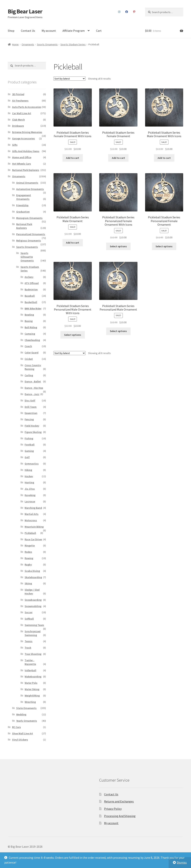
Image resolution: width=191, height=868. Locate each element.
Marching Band (33, 508)
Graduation (23, 212)
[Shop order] (69, 79)
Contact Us (28, 31)
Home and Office (22, 157)
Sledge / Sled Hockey (32, 592)
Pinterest (134, 12)
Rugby (28, 565)
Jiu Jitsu (30, 489)
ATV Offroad (32, 283)
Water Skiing (32, 689)
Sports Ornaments (47, 44)
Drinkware (18, 126)
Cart (99, 31)
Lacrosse (30, 501)
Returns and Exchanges (119, 801)
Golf (27, 457)
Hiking (28, 470)
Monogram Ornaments (29, 218)
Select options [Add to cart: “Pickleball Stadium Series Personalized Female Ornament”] (164, 246)
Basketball (31, 302)
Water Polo (31, 683)
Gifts (15, 145)
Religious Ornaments (29, 241)
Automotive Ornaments (30, 189)
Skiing (28, 583)
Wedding (21, 714)
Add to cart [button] (73, 158)
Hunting (29, 482)
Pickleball (30, 533)
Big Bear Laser (25, 11)
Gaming (29, 451)
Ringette (30, 546)
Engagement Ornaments (24, 197)
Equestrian (31, 413)
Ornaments (28, 44)
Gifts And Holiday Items (26, 151)
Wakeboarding (33, 677)
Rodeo (28, 552)
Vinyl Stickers (20, 740)
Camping (30, 334)
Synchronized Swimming (33, 633)
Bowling (29, 315)
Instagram (119, 12)
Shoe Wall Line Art (23, 733)
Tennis (29, 641)
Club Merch (18, 120)
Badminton (31, 289)
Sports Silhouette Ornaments (27, 257)
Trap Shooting (33, 654)
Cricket (29, 359)
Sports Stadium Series (73, 44)
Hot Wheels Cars (22, 164)
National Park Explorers (26, 170)
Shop (11, 31)
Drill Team (31, 407)
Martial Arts (32, 514)
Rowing (29, 558)
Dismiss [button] (182, 862)
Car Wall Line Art (22, 113)
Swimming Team (34, 625)
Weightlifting (32, 696)
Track (28, 648)
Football (30, 445)
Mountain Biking (34, 527)
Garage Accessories (24, 138)
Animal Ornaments (27, 183)
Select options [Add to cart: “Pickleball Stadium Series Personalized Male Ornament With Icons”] (73, 335)
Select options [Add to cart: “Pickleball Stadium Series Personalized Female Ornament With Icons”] (118, 246)
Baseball (30, 296)
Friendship (22, 205)
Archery (29, 277)
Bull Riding (31, 327)
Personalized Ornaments (31, 234)
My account (49, 31)
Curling (29, 375)
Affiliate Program (74, 31)
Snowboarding (33, 600)
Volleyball (30, 670)
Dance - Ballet (33, 381)
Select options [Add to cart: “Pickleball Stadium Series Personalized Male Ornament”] (118, 331)
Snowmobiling (33, 606)
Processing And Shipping (120, 816)
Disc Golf (30, 401)
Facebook (127, 12)
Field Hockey (32, 426)
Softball (29, 619)
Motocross (31, 520)
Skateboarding (33, 577)
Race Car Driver (33, 539)
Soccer (29, 612)
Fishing (29, 438)
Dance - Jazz (32, 394)
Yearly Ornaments (27, 721)
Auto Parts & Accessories (27, 107)
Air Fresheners (20, 101)
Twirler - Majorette (30, 662)
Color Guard (32, 353)
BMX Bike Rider (33, 308)
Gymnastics (32, 464)
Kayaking (30, 495)
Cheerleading (32, 340)
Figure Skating (33, 432)
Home (15, 44)
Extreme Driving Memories (27, 132)
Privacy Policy (113, 809)
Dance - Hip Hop (34, 388)
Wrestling (30, 702)
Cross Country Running (33, 367)
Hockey (29, 476)
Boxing (29, 321)
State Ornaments (26, 708)
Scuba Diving (32, 571)
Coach (28, 346)
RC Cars (17, 727)
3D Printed (18, 94)
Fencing (29, 419)
